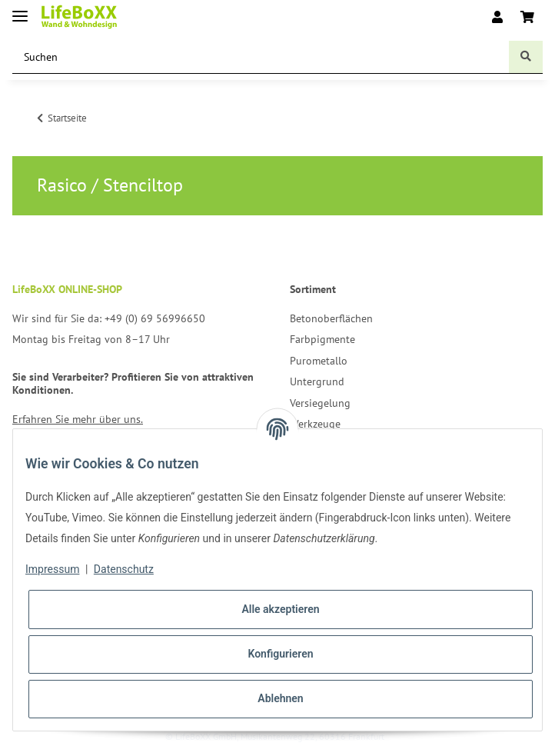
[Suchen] (261, 57)
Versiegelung (320, 403)
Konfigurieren (280, 654)
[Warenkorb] (527, 17)
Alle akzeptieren (280, 609)
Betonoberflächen (331, 318)
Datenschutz (124, 569)
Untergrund (317, 381)
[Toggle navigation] (20, 10)
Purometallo (319, 361)
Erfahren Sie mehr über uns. (78, 419)
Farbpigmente (322, 339)
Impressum (52, 569)
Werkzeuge (315, 424)
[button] (497, 17)
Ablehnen (280, 698)
